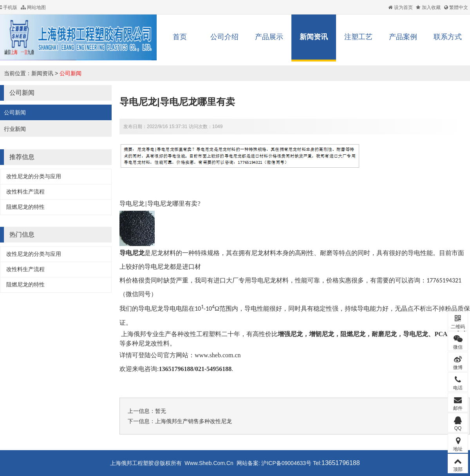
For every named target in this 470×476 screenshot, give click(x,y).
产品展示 (269, 37)
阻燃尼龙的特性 (25, 207)
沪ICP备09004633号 (286, 463)
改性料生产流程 (25, 192)
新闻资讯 (314, 37)
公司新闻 (70, 73)
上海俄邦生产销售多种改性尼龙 (193, 421)
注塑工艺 (358, 37)
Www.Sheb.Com (205, 463)
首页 (180, 37)
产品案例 (403, 37)
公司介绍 (224, 37)
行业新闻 (15, 129)
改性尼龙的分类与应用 (34, 176)
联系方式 (448, 37)
